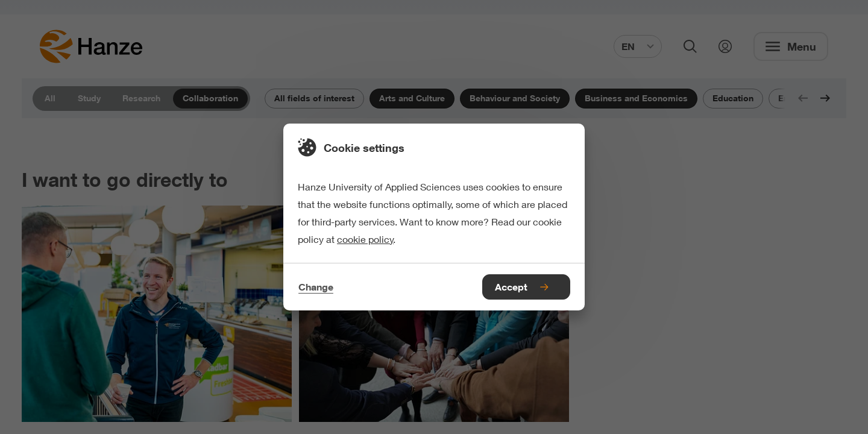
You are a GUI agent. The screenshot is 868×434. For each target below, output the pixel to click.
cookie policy (365, 239)
